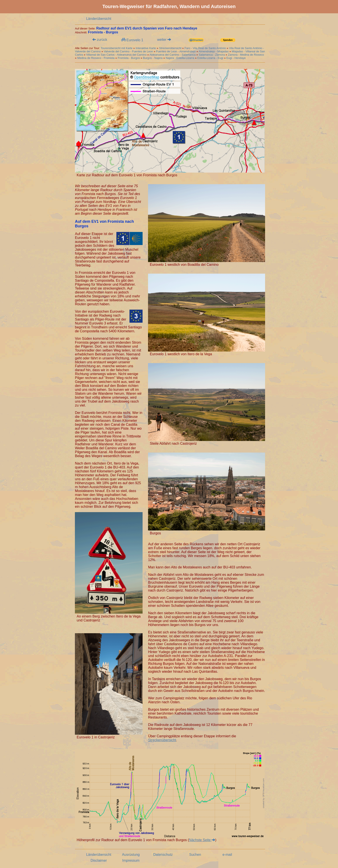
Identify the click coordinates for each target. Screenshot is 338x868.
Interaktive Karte (146, 48)
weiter (164, 40)
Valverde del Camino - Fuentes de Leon (128, 51)
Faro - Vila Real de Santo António (205, 48)
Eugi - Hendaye (236, 58)
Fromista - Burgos (129, 58)
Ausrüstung (131, 855)
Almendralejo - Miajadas (214, 51)
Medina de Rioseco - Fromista (96, 58)
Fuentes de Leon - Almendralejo (176, 51)
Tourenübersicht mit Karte (117, 48)
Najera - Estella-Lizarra (180, 58)
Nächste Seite (202, 840)
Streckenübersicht (171, 48)
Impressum (131, 860)
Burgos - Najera (153, 58)
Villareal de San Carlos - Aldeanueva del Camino (116, 55)
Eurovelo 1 (132, 40)
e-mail (227, 855)
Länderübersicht (99, 19)
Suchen (195, 855)
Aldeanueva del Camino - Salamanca (173, 55)
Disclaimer (99, 860)
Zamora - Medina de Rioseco (246, 55)
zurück (100, 40)
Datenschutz (163, 855)
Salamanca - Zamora (212, 55)
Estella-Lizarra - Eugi (210, 58)
